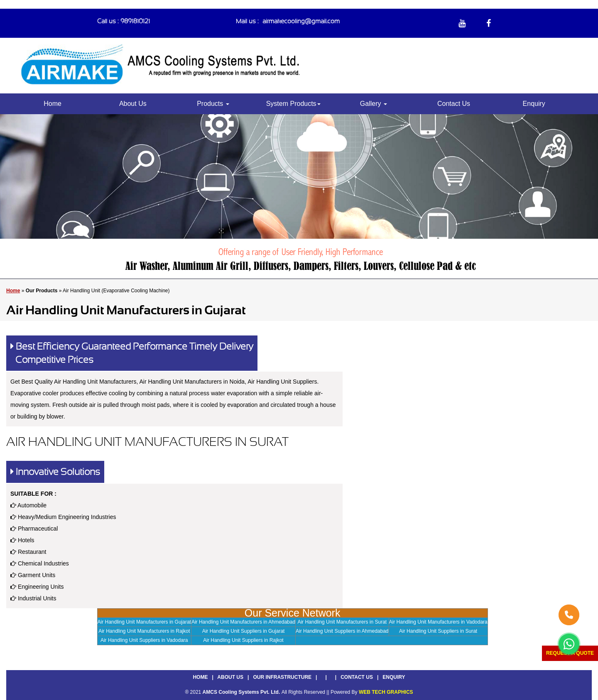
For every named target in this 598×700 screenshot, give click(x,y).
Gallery (374, 104)
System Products (293, 104)
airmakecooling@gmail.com (301, 21)
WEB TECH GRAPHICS (386, 692)
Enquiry (534, 104)
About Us (133, 104)
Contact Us (454, 104)
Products (213, 104)
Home (53, 104)
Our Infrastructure (282, 677)
